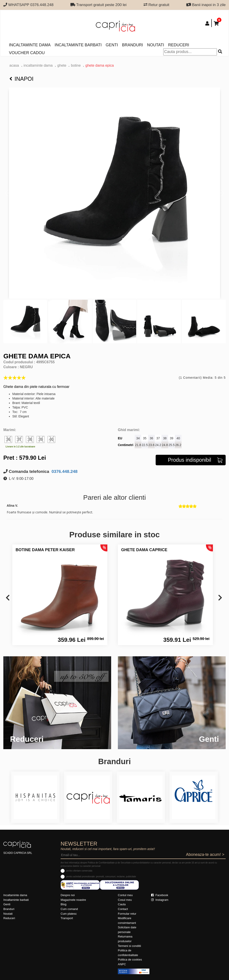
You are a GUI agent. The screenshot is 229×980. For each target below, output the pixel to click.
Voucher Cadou (27, 53)
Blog (64, 904)
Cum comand (69, 909)
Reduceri (179, 45)
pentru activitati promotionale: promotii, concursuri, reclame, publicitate (101, 877)
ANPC (122, 964)
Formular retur (127, 914)
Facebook (160, 895)
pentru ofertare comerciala (79, 871)
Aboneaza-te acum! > (205, 855)
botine (76, 65)
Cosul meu (125, 900)
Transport (67, 918)
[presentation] (8, 598)
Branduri (132, 45)
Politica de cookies (130, 960)
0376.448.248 (64, 471)
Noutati (155, 45)
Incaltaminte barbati (78, 45)
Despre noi (68, 895)
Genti (112, 45)
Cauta (122, 904)
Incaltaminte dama (30, 45)
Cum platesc (69, 914)
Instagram (160, 900)
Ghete (62, 65)
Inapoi (21, 79)
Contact (123, 909)
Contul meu (125, 895)
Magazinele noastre (73, 900)
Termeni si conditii (129, 946)
